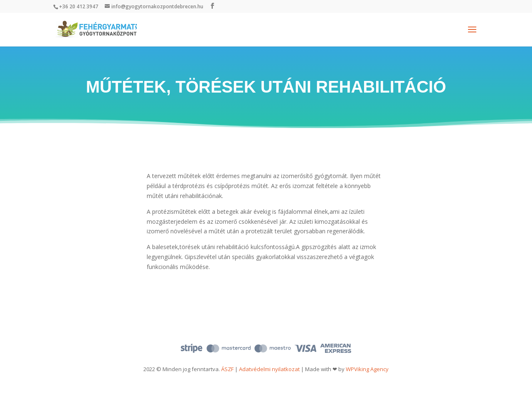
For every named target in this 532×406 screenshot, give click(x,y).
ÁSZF (227, 369)
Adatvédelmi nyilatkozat (269, 369)
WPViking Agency (367, 369)
